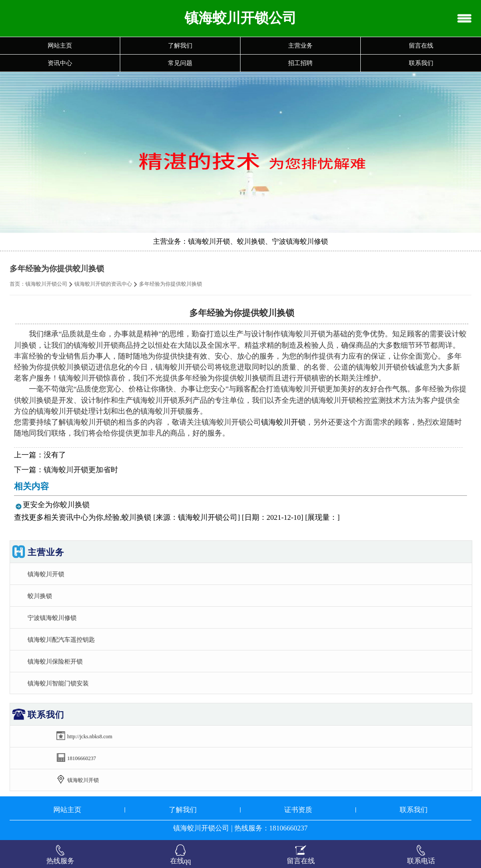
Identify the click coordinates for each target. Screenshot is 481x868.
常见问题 (180, 63)
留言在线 (421, 46)
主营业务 (300, 46)
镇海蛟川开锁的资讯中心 (103, 284)
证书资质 (298, 810)
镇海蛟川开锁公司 (46, 284)
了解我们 (180, 46)
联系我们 (421, 63)
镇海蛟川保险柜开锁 (55, 661)
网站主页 (60, 46)
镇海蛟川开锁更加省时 (81, 470)
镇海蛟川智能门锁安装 (58, 683)
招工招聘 (300, 63)
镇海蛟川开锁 (283, 422)
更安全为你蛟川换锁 (56, 505)
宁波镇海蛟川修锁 (52, 618)
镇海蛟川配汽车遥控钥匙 (61, 640)
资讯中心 (60, 63)
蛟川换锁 (40, 596)
